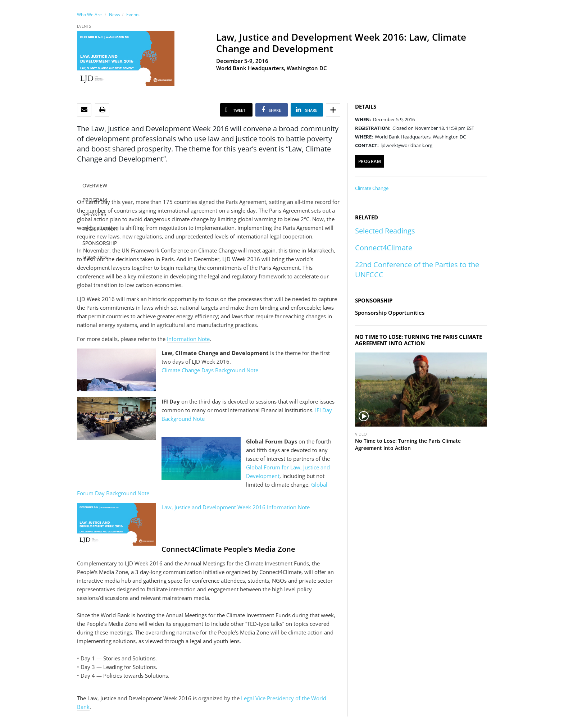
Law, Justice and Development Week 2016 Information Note (236, 507)
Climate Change (372, 188)
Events (133, 15)
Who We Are (89, 15)
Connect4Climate (384, 248)
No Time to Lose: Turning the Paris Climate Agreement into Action (408, 444)
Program (370, 161)
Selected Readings (385, 231)
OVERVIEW (95, 185)
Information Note (188, 339)
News (115, 15)
